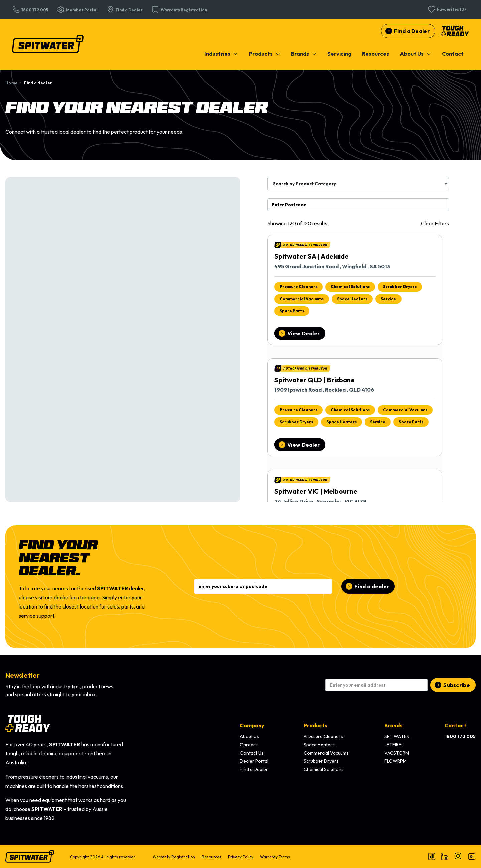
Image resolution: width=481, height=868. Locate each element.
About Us (416, 54)
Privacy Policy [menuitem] (241, 857)
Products (265, 54)
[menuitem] (221, 54)
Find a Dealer (412, 31)
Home (12, 83)
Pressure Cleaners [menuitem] (323, 736)
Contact (453, 54)
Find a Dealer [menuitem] (254, 769)
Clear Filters (435, 223)
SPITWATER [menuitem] (397, 736)
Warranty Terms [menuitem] (275, 857)
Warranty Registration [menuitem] (174, 857)
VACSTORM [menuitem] (397, 753)
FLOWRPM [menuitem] (395, 761)
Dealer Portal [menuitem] (254, 761)
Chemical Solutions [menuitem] (324, 769)
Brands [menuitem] (393, 725)
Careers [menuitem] (249, 745)
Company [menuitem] (252, 725)
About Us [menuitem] (249, 736)
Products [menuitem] (315, 725)
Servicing (339, 54)
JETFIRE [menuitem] (393, 745)
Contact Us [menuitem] (252, 753)
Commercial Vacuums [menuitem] (326, 753)
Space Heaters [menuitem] (319, 745)
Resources (376, 54)
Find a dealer (372, 586)
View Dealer (303, 333)
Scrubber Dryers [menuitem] (321, 761)
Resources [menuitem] (212, 857)
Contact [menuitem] (455, 725)
